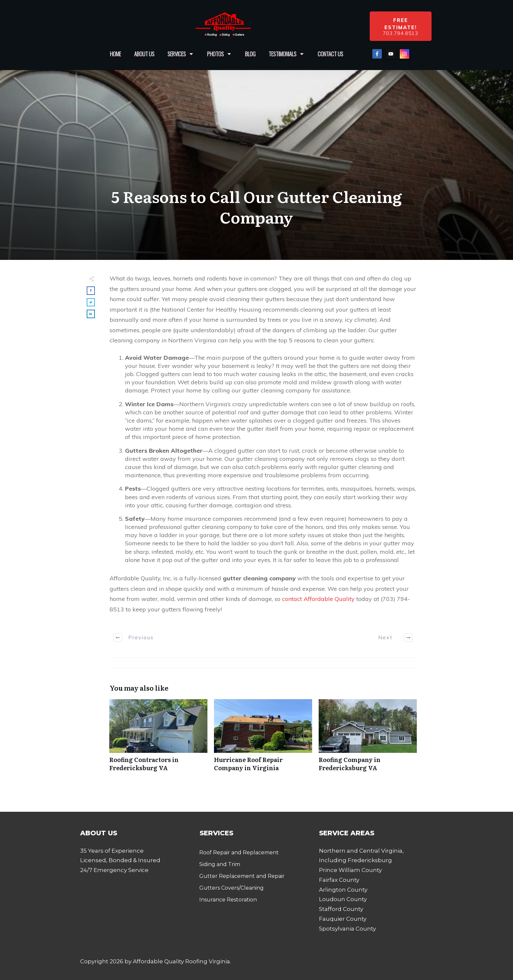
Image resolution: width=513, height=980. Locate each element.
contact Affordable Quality (318, 599)
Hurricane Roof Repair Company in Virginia (263, 739)
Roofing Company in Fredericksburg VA (368, 739)
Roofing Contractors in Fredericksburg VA (158, 739)
